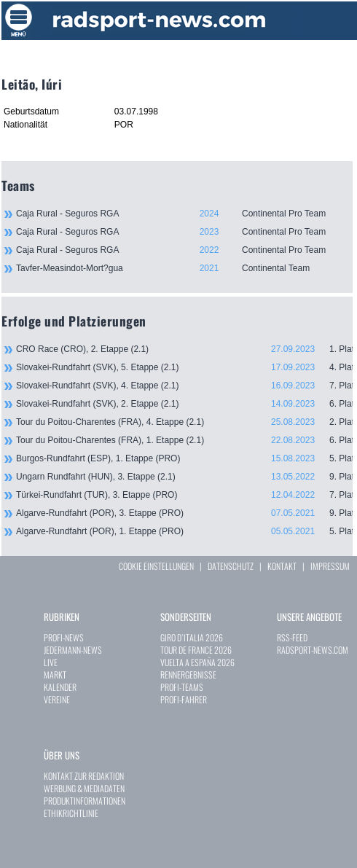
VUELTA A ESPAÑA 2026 (197, 662)
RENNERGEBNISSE (188, 675)
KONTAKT (282, 566)
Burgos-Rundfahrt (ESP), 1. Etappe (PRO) (184, 458)
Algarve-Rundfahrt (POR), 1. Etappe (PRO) (184, 531)
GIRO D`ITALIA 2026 (192, 637)
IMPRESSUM (330, 566)
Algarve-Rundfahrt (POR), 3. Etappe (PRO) (184, 513)
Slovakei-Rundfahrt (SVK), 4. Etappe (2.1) (184, 386)
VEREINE (57, 699)
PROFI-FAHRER (184, 699)
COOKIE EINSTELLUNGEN (156, 566)
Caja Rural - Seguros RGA (184, 214)
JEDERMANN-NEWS (73, 650)
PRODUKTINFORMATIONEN (85, 801)
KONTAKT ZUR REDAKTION (84, 776)
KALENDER (60, 687)
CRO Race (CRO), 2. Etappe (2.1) (184, 349)
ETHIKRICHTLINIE (71, 813)
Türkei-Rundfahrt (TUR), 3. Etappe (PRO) (184, 495)
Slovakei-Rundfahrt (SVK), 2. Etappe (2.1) (184, 404)
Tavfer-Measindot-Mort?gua (184, 268)
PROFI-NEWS (64, 637)
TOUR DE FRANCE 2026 (196, 650)
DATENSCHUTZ (231, 566)
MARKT (55, 675)
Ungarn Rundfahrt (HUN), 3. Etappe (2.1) (184, 477)
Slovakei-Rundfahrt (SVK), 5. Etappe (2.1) (184, 367)
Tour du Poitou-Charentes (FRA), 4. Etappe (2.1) (184, 422)
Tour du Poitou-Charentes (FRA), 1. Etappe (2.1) (184, 440)
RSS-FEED (292, 637)
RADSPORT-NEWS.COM (313, 650)
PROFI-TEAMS (182, 687)
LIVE (51, 662)
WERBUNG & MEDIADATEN (84, 788)
